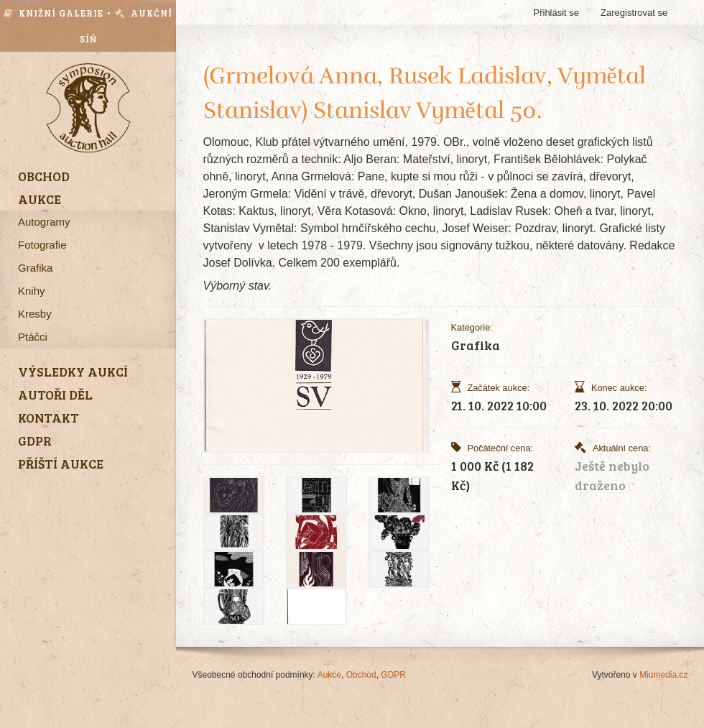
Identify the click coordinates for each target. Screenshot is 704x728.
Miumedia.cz (663, 675)
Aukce (329, 675)
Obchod (361, 675)
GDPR (393, 675)
